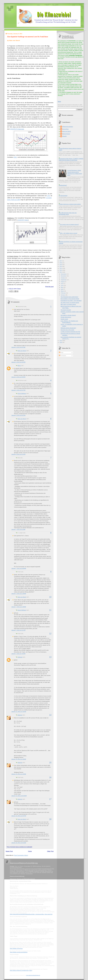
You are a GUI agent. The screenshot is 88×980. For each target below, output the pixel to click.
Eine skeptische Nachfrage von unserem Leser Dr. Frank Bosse (28, 37)
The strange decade (66, 310)
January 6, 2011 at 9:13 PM (18, 454)
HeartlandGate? (63, 185)
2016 (61, 263)
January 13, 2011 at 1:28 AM (19, 759)
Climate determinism (66, 317)
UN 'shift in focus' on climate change (70, 303)
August (63, 282)
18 (50, 819)
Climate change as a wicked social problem (70, 204)
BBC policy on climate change (68, 304)
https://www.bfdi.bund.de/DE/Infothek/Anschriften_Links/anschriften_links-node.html (31, 914)
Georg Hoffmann (22, 393)
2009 (61, 342)
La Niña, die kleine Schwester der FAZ (70, 332)
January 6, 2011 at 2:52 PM (18, 362)
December (64, 274)
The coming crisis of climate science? (69, 224)
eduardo (64, 136)
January (63, 295)
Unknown (20, 657)
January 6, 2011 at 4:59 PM (18, 377)
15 (50, 763)
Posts (61, 353)
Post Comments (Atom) (21, 855)
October (63, 278)
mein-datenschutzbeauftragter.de (33, 975)
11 (50, 610)
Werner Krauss (66, 134)
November (64, 276)
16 (50, 777)
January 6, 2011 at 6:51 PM (18, 415)
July (62, 284)
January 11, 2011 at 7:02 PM (19, 712)
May (62, 287)
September (64, 280)
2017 (61, 261)
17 (50, 799)
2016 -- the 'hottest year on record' (68, 233)
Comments (62, 356)
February (63, 293)
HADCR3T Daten (23, 220)
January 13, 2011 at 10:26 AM (19, 796)
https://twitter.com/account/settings (19, 952)
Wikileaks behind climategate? (68, 328)
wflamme (20, 715)
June (62, 286)
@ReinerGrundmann (68, 127)
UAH (48, 196)
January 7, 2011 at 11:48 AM (19, 607)
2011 (61, 272)
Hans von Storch (22, 351)
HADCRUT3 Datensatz (17, 129)
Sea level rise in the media (67, 330)
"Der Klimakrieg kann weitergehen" (70, 297)
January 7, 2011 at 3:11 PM (18, 630)
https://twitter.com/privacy (16, 949)
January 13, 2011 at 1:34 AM (19, 774)
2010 (61, 341)
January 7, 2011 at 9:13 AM (18, 529)
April (62, 289)
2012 (61, 270)
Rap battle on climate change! (68, 315)
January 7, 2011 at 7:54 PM (18, 654)
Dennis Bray (65, 129)
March (63, 291)
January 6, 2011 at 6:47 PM (18, 390)
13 (50, 657)
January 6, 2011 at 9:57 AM (18, 347)
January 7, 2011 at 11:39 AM (19, 594)
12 (50, 634)
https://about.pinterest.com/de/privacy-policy (21, 970)
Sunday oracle (64, 319)
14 (50, 715)
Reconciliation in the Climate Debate (70, 299)
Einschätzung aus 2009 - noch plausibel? (71, 301)
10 (50, 597)
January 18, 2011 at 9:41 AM (19, 843)
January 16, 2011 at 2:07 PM (19, 816)
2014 (61, 266)
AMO (15, 157)
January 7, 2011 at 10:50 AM (19, 568)
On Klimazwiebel (63, 196)
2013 (61, 268)
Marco (19, 366)
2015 (61, 265)
